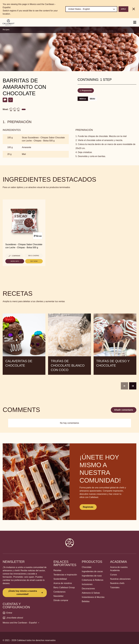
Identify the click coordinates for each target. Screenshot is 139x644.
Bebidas (86, 601)
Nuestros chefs (117, 583)
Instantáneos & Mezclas (93, 597)
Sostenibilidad (60, 579)
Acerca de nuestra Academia (119, 569)
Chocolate (87, 567)
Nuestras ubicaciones (120, 579)
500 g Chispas (34, 256)
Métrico (83, 99)
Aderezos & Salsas (91, 593)
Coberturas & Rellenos (93, 580)
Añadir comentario (124, 410)
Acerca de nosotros (63, 583)
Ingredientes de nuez (92, 576)
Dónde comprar (61, 600)
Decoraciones (88, 589)
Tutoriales (115, 587)
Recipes (6, 30)
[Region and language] (91, 9)
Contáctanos (59, 592)
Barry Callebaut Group (64, 587)
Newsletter (58, 596)
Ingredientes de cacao (92, 571)
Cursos (114, 575)
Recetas (57, 570)
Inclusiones (87, 584)
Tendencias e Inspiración (65, 575)
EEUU (92, 99)
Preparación (87, 90)
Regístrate (88, 507)
